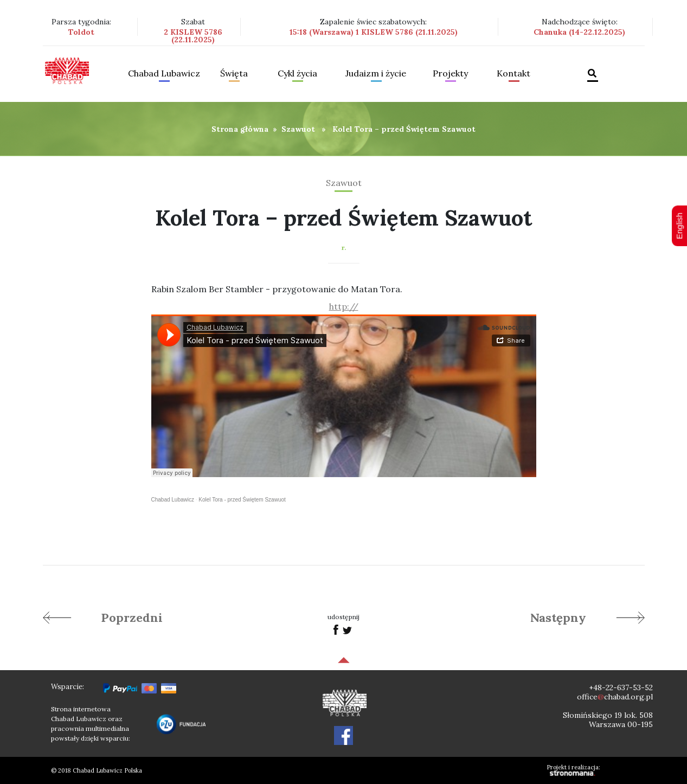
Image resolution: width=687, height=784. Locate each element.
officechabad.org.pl (615, 697)
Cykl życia (297, 74)
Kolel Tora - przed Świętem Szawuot (242, 500)
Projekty (450, 74)
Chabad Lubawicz (164, 74)
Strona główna (240, 129)
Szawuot (298, 129)
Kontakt (513, 74)
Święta (234, 74)
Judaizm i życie (376, 74)
